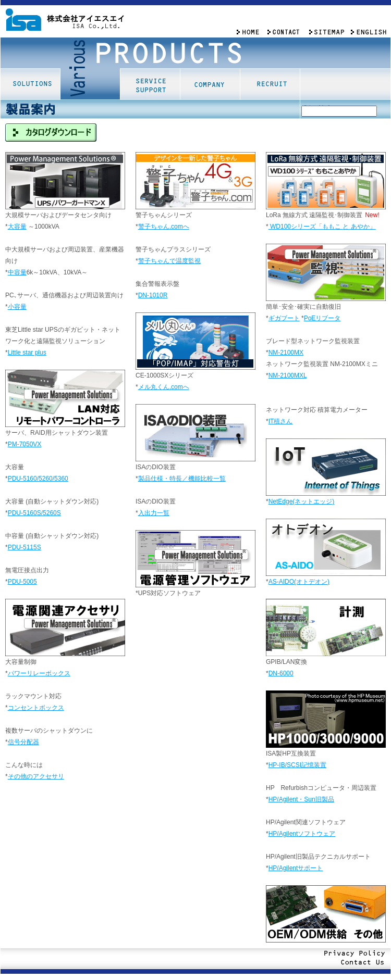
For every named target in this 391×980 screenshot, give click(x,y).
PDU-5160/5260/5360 (38, 479)
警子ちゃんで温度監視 (169, 261)
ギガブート (284, 318)
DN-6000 (281, 673)
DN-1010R (153, 295)
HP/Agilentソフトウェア (302, 834)
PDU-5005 (22, 582)
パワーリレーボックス (39, 673)
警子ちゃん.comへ (164, 227)
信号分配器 (23, 742)
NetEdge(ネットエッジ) (302, 501)
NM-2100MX (286, 353)
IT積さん (281, 421)
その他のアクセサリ (36, 776)
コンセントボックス (36, 708)
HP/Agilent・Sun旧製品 (301, 799)
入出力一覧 (154, 513)
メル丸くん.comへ (164, 387)
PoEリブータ (322, 318)
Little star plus (27, 353)
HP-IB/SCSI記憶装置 (297, 765)
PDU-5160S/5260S (34, 513)
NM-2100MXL (288, 375)
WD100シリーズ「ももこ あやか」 (322, 227)
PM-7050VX (25, 444)
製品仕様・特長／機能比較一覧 (182, 479)
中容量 (17, 272)
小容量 (17, 307)
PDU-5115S (25, 547)
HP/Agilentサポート (296, 868)
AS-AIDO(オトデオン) (299, 582)
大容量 (17, 227)
